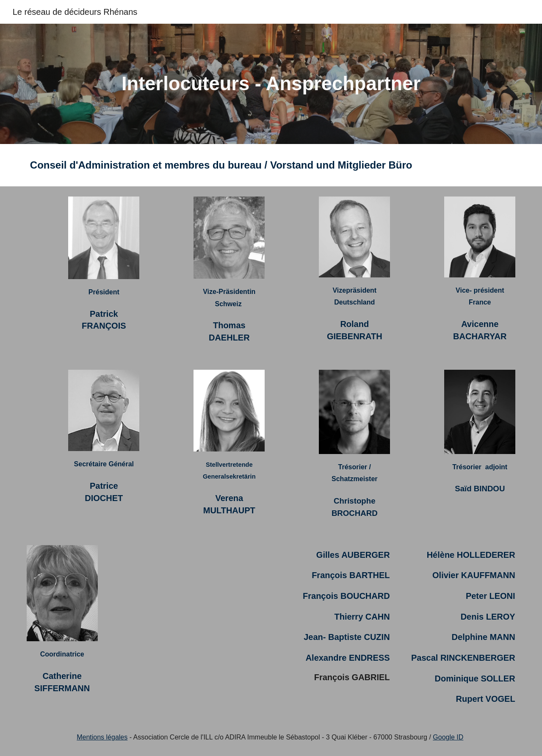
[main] (271, 84)
